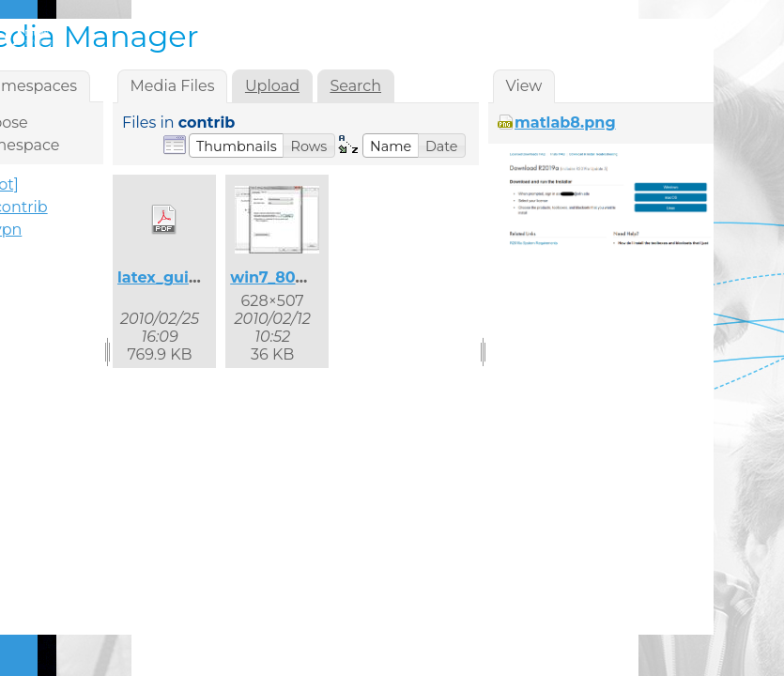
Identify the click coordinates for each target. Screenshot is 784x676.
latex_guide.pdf (178, 277)
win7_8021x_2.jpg (298, 277)
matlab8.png (565, 123)
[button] (237, 146)
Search (355, 86)
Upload (272, 86)
